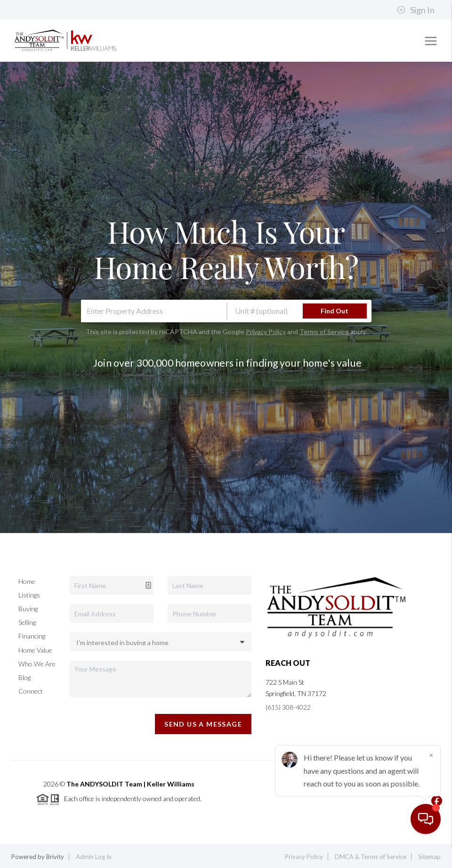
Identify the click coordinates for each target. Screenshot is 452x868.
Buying (28, 609)
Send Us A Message (203, 724)
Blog (24, 677)
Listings (29, 595)
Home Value (35, 650)
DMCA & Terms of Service (371, 857)
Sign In (416, 10)
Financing (32, 636)
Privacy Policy (266, 332)
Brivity (55, 857)
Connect (31, 691)
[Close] (431, 778)
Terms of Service (324, 332)
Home (27, 581)
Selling (27, 622)
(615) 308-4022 (288, 707)
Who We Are (37, 664)
